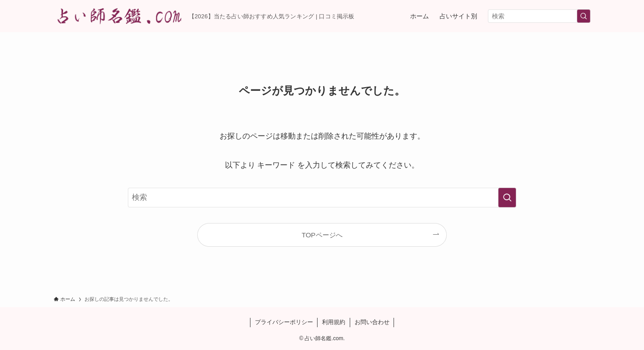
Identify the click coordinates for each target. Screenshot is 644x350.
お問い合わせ (372, 322)
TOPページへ (322, 235)
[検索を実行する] (584, 16)
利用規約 (334, 322)
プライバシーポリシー (284, 322)
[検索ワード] (539, 16)
